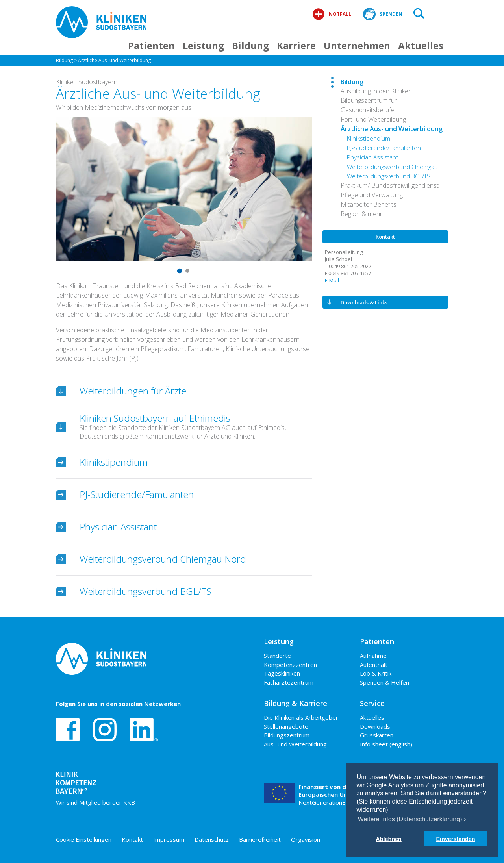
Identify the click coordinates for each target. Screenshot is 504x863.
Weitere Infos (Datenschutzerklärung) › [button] (412, 819)
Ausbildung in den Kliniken (376, 91)
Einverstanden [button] (455, 839)
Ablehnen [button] (389, 839)
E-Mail (332, 280)
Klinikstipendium (369, 138)
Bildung (250, 45)
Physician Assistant (372, 157)
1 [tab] (180, 271)
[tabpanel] (184, 189)
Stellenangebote (286, 726)
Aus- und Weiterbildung (295, 744)
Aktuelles (421, 45)
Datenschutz (212, 839)
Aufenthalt (374, 665)
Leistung (203, 45)
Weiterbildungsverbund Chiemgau (392, 167)
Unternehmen (357, 45)
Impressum (169, 839)
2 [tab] (188, 271)
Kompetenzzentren (290, 665)
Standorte (277, 656)
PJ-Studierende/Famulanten (384, 148)
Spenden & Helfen (384, 682)
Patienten (151, 45)
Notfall (332, 14)
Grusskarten (377, 735)
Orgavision (306, 839)
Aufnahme (373, 656)
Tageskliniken (282, 673)
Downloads (375, 726)
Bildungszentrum (287, 735)
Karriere (296, 45)
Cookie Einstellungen (84, 840)
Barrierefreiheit (260, 839)
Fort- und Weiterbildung (373, 119)
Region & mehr (361, 214)
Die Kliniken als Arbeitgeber (301, 717)
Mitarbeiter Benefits (369, 204)
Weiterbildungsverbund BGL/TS (389, 176)
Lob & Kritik (376, 673)
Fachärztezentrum (289, 682)
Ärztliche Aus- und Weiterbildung (114, 60)
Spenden (383, 14)
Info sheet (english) (386, 744)
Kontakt (132, 839)
